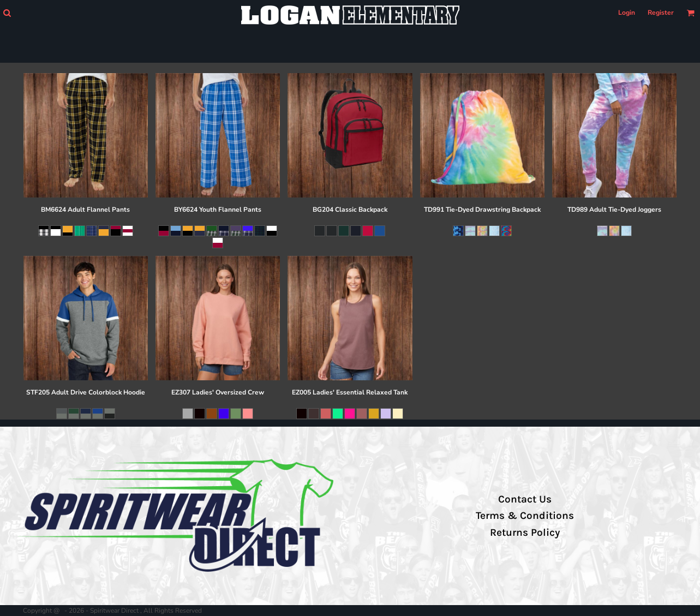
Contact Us (525, 499)
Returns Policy (525, 533)
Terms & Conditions (525, 516)
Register (661, 13)
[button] (7, 13)
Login (627, 13)
